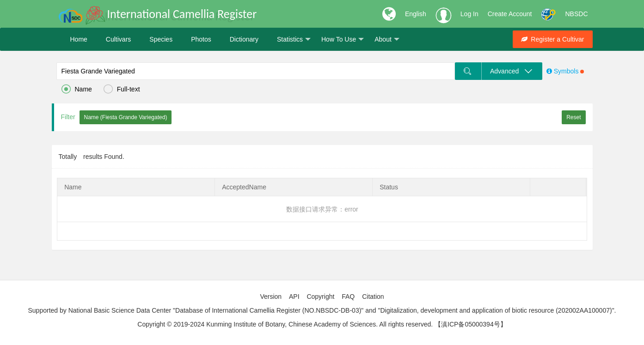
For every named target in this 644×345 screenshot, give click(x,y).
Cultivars (118, 39)
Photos (201, 39)
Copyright (320, 297)
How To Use (343, 39)
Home (79, 39)
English (416, 14)
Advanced (511, 71)
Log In (469, 14)
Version (271, 297)
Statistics (294, 39)
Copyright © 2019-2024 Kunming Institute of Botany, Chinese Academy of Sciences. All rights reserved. (285, 324)
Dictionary (244, 39)
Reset (573, 117)
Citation (373, 297)
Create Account (510, 14)
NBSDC (576, 14)
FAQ (348, 297)
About (387, 39)
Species (161, 39)
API (294, 297)
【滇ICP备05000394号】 (471, 324)
